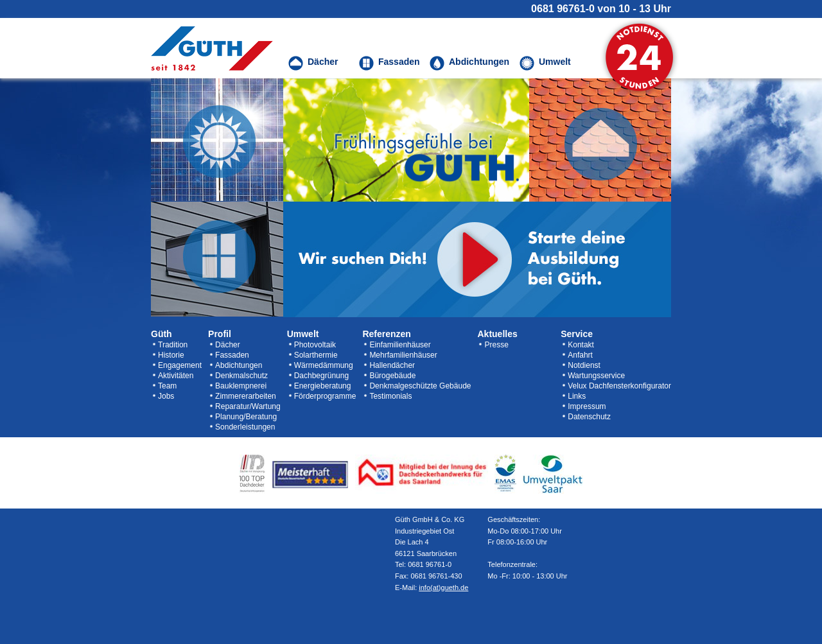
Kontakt (581, 345)
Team (167, 386)
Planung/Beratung (246, 417)
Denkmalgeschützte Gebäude (420, 386)
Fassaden (232, 355)
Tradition (173, 345)
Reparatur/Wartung (248, 406)
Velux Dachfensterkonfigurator (619, 386)
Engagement (180, 365)
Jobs (166, 396)
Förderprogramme (325, 396)
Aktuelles (497, 334)
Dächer (228, 345)
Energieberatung (323, 386)
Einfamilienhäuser (400, 345)
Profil (220, 334)
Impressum (587, 406)
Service (577, 334)
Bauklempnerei (241, 386)
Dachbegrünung (321, 376)
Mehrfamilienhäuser (403, 355)
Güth (162, 334)
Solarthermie (316, 355)
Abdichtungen (239, 365)
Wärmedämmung (324, 365)
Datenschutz (589, 417)
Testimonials (390, 396)
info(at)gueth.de (443, 587)
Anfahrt (580, 355)
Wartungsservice (596, 376)
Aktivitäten (176, 376)
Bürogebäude (392, 376)
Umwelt (303, 334)
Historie (171, 355)
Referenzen (386, 334)
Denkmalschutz (241, 376)
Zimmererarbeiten (246, 396)
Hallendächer (392, 365)
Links (577, 396)
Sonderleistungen (245, 427)
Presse (496, 345)
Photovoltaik (315, 345)
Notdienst (584, 365)
